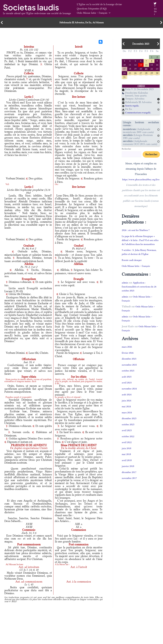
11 (130, 65)
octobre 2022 (128, 441)
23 (157, 69)
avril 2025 (127, 388)
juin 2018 (127, 453)
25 (130, 74)
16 (157, 65)
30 (157, 74)
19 (135, 69)
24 (124, 74)
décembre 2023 (130, 423)
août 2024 (127, 399)
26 (135, 74)
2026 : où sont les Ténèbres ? (137, 231)
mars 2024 (127, 417)
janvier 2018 (128, 471)
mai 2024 (126, 411)
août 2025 (127, 381)
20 (141, 69)
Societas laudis (31, 7)
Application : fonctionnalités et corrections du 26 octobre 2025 (140, 292)
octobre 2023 (128, 429)
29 (152, 74)
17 (124, 69)
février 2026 (128, 358)
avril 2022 (127, 447)
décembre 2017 (130, 477)
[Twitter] (155, 9)
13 (141, 65)
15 (152, 65)
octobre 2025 (128, 376)
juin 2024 (127, 405)
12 (135, 65)
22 (152, 69)
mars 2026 (127, 352)
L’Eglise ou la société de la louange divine (98, 6)
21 (146, 69)
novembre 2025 (130, 370)
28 (146, 74)
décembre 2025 (130, 364)
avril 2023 (127, 435)
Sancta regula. (133, 107)
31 (124, 78)
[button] (140, 11)
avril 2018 (127, 465)
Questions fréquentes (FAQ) (90, 11)
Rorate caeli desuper (133, 265)
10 (124, 65)
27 (141, 74)
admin (125, 288)
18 (130, 69)
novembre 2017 (130, 483)
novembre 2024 (130, 393)
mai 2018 (126, 459)
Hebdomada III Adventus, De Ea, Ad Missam (81, 23)
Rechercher (126, 150)
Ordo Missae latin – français (125, 11)
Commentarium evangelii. (139, 113)
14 (146, 65)
